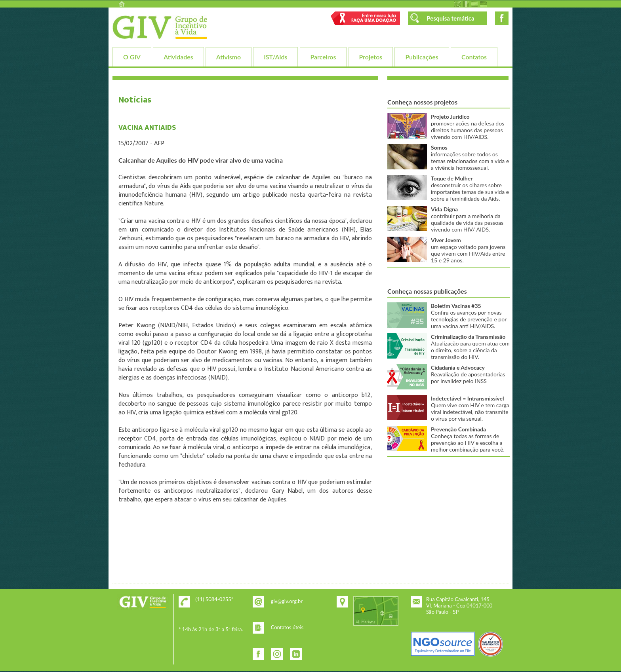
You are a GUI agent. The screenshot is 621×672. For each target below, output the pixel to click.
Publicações (422, 57)
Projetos (371, 57)
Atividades (178, 57)
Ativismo (229, 57)
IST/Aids (275, 57)
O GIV (132, 57)
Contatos (474, 57)
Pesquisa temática (450, 18)
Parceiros (323, 57)
